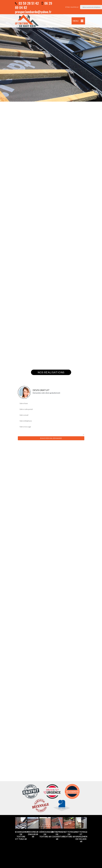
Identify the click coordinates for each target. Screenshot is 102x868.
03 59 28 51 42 (27, 3)
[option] (51, 51)
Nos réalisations (51, 372)
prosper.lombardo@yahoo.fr (33, 12)
